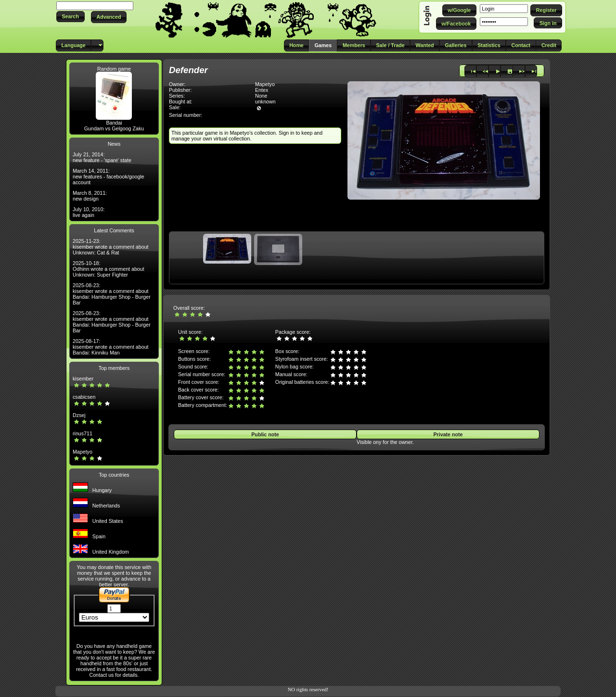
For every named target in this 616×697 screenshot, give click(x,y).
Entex (262, 90)
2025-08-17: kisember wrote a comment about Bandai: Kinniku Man (111, 347)
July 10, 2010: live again (89, 212)
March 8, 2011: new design (90, 196)
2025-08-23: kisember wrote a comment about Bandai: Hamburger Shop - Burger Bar (112, 294)
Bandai (114, 123)
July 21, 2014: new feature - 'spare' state (102, 157)
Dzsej (79, 415)
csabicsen (84, 397)
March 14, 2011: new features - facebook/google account (109, 177)
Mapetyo (83, 452)
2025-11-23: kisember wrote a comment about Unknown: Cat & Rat (111, 247)
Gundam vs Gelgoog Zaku (114, 128)
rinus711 (83, 433)
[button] (71, 17)
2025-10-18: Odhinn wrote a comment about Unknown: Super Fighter (109, 269)
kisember (83, 379)
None (261, 96)
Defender (188, 70)
